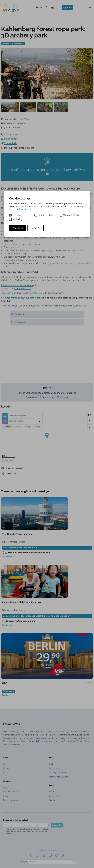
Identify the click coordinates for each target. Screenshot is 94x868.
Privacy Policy (24, 209)
